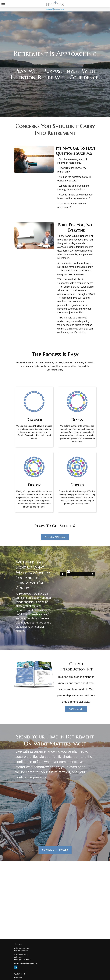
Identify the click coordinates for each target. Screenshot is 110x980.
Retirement (18, 978)
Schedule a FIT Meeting (55, 850)
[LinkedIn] (16, 967)
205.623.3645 (24, 948)
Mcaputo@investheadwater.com (26, 963)
